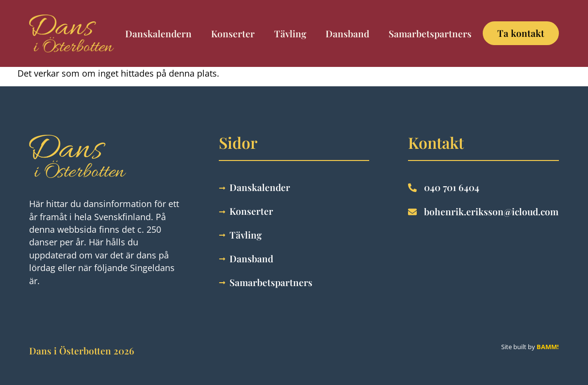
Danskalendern (158, 33)
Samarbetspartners (430, 33)
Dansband (347, 33)
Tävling (290, 33)
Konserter (233, 33)
